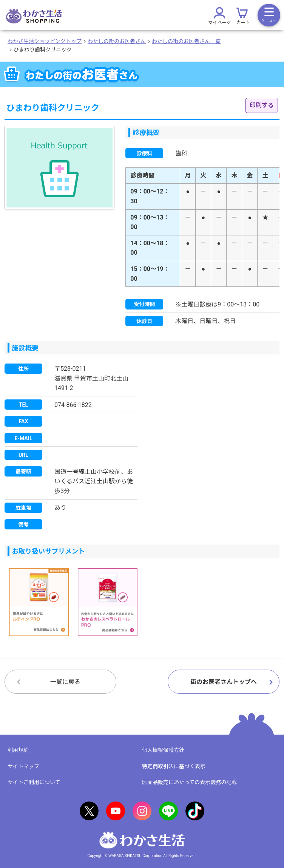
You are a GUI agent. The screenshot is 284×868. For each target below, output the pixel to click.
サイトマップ (23, 766)
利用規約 (18, 750)
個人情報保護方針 (163, 750)
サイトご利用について (34, 782)
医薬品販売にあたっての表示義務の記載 (189, 782)
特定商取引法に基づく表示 (174, 766)
